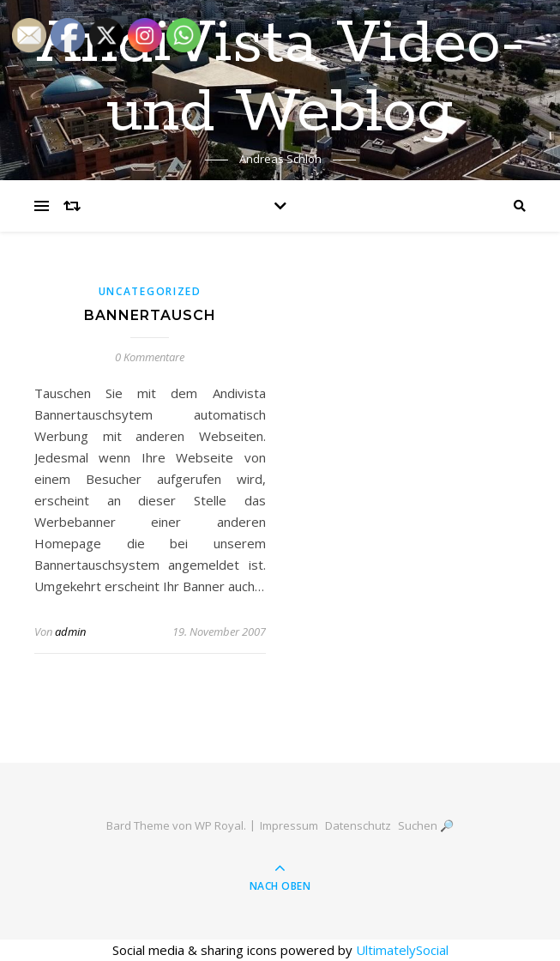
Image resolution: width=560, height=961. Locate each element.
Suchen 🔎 (426, 825)
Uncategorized (150, 291)
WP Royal (219, 825)
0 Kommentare (150, 357)
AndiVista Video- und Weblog (280, 79)
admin (70, 632)
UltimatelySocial (402, 950)
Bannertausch (150, 315)
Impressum (289, 825)
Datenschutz (358, 825)
